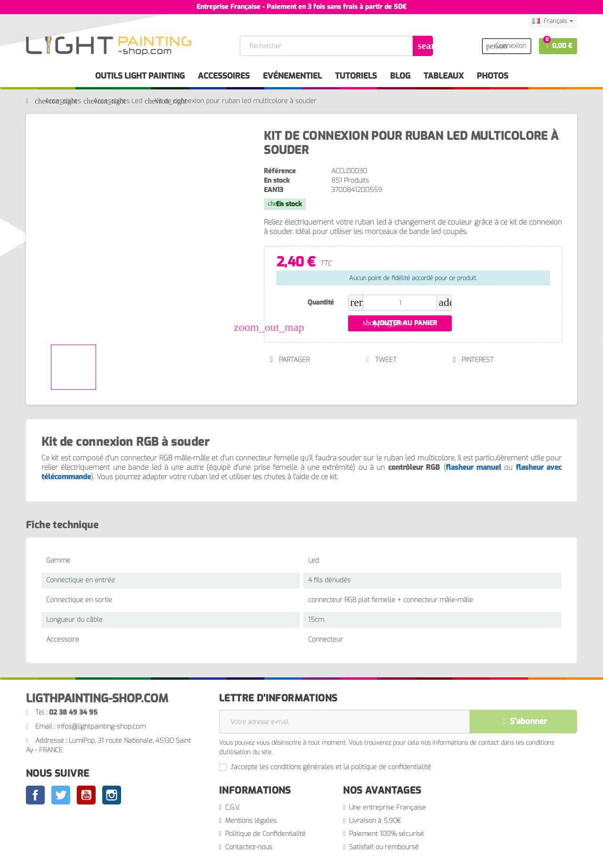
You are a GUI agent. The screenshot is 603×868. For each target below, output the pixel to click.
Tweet (381, 360)
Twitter (61, 795)
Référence (280, 171)
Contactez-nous (249, 847)
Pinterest (473, 360)
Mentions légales (251, 821)
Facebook (35, 795)
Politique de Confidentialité (265, 834)
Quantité (321, 302)
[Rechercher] (336, 46)
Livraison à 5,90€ (375, 821)
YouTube (86, 795)
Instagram (112, 795)
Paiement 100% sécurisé (387, 834)
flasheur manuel (473, 467)
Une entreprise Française (387, 808)
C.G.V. (232, 808)
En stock (277, 181)
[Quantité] (400, 303)
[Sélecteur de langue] (553, 21)
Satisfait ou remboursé (384, 847)
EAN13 (273, 190)
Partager (289, 360)
